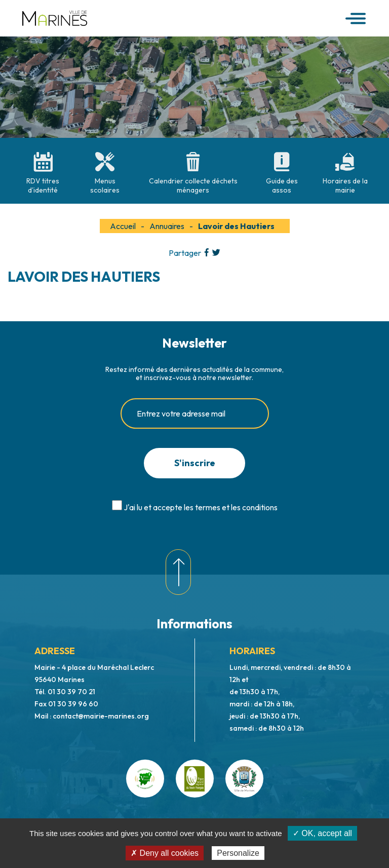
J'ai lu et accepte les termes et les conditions (201, 507)
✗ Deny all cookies (165, 853)
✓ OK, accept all (322, 833)
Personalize (238, 853)
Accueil (123, 226)
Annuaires (167, 226)
